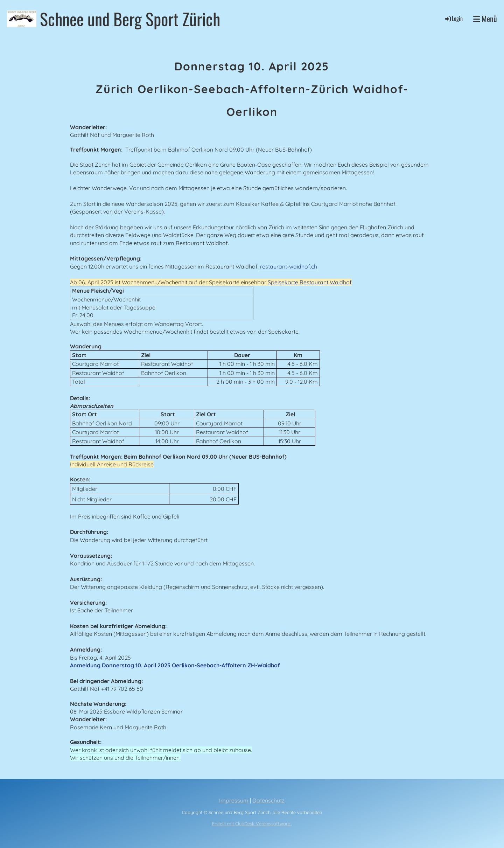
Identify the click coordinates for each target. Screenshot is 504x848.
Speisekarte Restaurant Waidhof (310, 282)
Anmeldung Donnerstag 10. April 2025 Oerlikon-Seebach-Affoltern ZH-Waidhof (175, 665)
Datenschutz (268, 800)
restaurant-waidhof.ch (289, 266)
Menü (485, 19)
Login (453, 19)
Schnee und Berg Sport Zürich (130, 19)
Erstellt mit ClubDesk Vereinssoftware (252, 823)
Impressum (234, 800)
